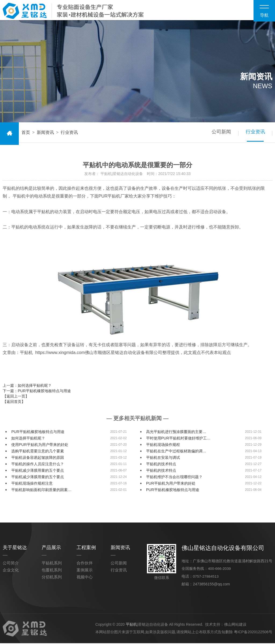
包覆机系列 (52, 571)
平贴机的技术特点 (161, 465)
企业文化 (11, 571)
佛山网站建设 (235, 625)
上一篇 (27, 387)
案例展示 (85, 571)
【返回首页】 (14, 403)
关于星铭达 (15, 549)
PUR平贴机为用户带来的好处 (171, 485)
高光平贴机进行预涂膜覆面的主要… (176, 433)
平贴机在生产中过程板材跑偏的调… (176, 452)
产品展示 (51, 549)
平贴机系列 (52, 564)
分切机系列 (52, 578)
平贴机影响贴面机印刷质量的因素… (41, 491)
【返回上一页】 (16, 398)
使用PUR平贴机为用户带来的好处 (40, 446)
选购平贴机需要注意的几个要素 (38, 452)
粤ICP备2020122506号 (253, 633)
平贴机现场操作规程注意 (32, 485)
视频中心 (85, 578)
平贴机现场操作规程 (163, 446)
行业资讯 (254, 134)
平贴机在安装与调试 (163, 459)
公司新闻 (218, 134)
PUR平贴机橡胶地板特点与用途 (38, 433)
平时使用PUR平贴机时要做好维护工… (178, 439)
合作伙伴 (85, 564)
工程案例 (86, 549)
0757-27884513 (206, 577)
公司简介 (11, 564)
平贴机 (131, 625)
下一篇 (37, 392)
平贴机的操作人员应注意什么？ (38, 465)
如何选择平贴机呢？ (28, 439)
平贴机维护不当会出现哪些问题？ (174, 478)
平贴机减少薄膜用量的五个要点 (38, 472)
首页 (26, 134)
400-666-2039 (220, 570)
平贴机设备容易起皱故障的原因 (38, 459)
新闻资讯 (45, 134)
